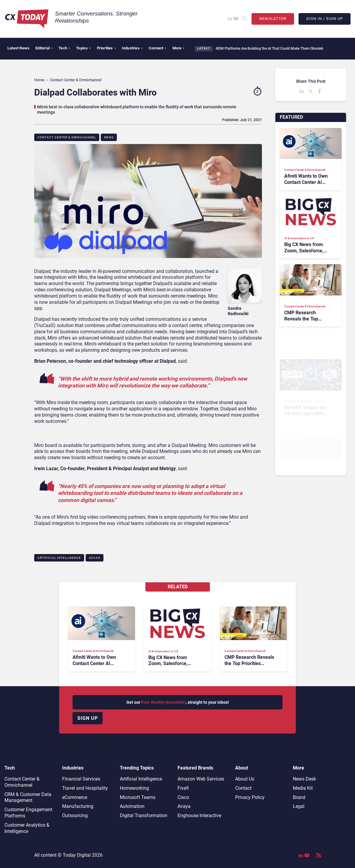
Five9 (183, 788)
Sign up (88, 718)
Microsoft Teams (138, 797)
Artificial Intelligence (59, 558)
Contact (243, 788)
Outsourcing (75, 815)
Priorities (106, 48)
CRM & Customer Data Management (28, 797)
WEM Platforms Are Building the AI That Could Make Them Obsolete (267, 49)
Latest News (18, 48)
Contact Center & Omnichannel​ (67, 137)
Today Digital (77, 855)
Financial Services (81, 779)
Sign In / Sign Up (325, 19)
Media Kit (303, 788)
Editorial (44, 48)
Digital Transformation (144, 815)
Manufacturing (78, 806)
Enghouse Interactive (199, 815)
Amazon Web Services (201, 779)
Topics (83, 48)
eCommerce (75, 797)
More (179, 48)
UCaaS (95, 558)
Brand (299, 797)
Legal (299, 806)
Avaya (184, 806)
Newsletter (273, 19)
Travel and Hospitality (85, 788)
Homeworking (134, 788)
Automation (132, 806)
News (109, 137)
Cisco (183, 797)
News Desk (304, 779)
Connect (158, 48)
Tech (64, 48)
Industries (132, 48)
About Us (245, 779)
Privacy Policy (250, 797)
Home (39, 80)
